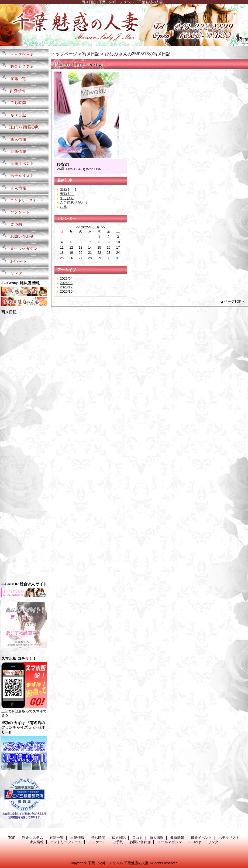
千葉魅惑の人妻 (124, 25)
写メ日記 (24, 115)
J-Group (24, 261)
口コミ (24, 128)
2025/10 (66, 291)
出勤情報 (24, 91)
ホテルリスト (24, 176)
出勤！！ (67, 194)
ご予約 (24, 225)
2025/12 (66, 287)
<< (78, 227)
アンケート (24, 213)
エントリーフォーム (24, 200)
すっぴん (67, 198)
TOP (24, 55)
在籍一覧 (24, 79)
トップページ (64, 54)
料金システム (24, 67)
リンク (24, 273)
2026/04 (66, 278)
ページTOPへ (235, 301)
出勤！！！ (69, 189)
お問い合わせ (24, 237)
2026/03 (66, 283)
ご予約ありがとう (74, 202)
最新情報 (24, 152)
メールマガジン (24, 249)
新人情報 (24, 140)
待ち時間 (24, 103)
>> (103, 227)
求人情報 (24, 188)
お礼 (63, 207)
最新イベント (24, 164)
